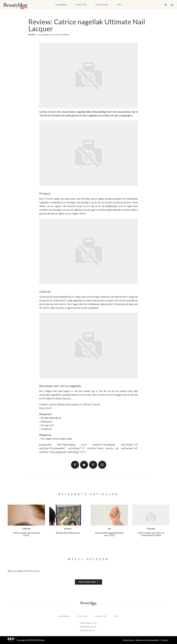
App (102, 465)
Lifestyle (81, 5)
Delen (75, 465)
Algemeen (61, 5)
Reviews (32, 35)
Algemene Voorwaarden (147, 640)
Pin (93, 465)
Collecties (102, 5)
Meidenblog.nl (88, 627)
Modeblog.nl (87, 630)
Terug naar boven (87, 582)
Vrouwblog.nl (88, 623)
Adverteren (128, 640)
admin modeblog (62, 35)
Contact (165, 640)
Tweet (84, 465)
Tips (119, 5)
